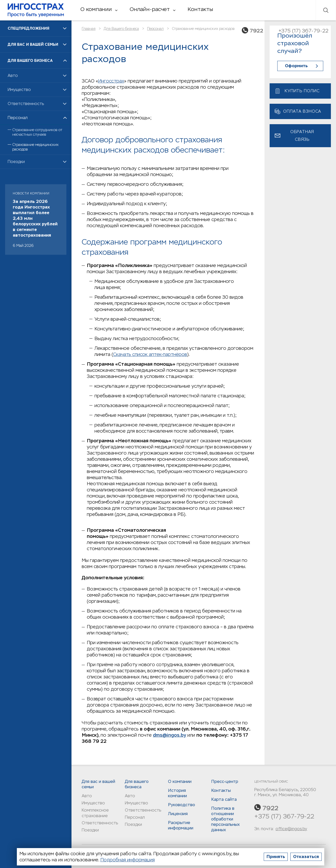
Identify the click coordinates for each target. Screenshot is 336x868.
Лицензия (178, 814)
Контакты (200, 9)
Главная (89, 29)
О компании (99, 9)
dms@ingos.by (170, 735)
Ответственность (100, 823)
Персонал (155, 29)
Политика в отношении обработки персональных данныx (225, 819)
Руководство (182, 805)
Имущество (93, 803)
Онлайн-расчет (153, 9)
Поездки (90, 830)
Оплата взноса (302, 111)
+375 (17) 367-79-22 (284, 816)
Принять (276, 857)
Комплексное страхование (95, 813)
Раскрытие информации (181, 825)
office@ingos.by (291, 829)
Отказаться (306, 857)
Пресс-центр (225, 782)
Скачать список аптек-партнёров (150, 354)
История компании (177, 793)
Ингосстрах (36, 10)
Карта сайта (224, 799)
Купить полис (302, 91)
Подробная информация (128, 860)
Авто (87, 796)
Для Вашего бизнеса (121, 29)
